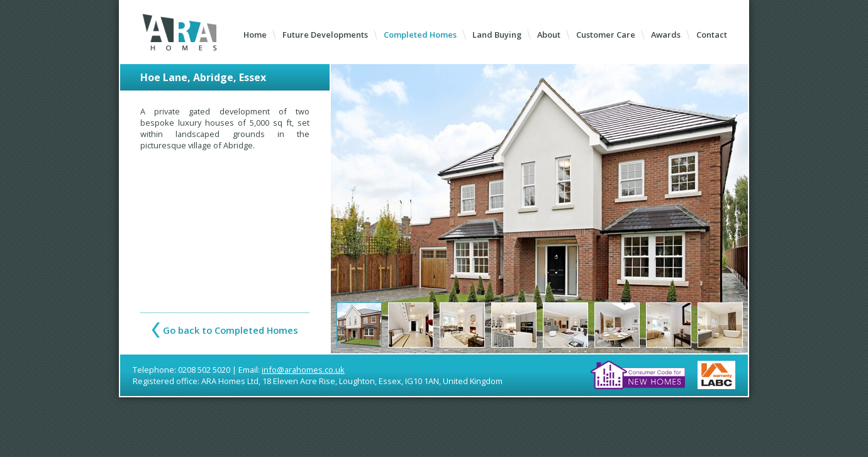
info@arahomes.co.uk (303, 370)
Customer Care (606, 35)
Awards (666, 35)
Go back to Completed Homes (231, 330)
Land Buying (497, 35)
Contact (712, 35)
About (549, 35)
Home (255, 35)
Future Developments (325, 35)
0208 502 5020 (204, 370)
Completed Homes (420, 35)
